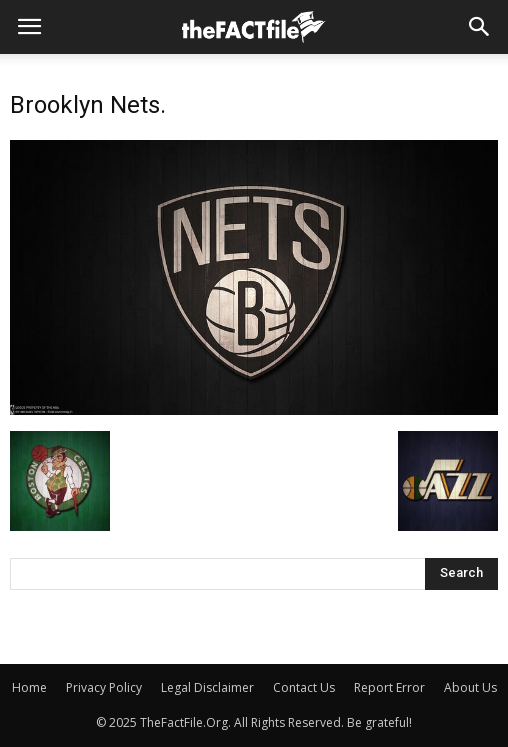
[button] (480, 27)
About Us (470, 687)
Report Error (389, 687)
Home (29, 687)
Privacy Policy (104, 687)
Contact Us (304, 687)
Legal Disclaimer (207, 687)
